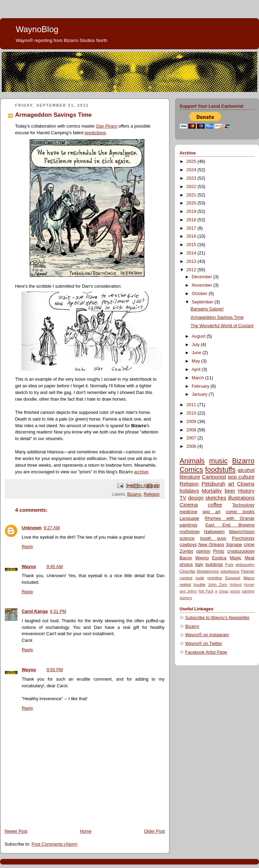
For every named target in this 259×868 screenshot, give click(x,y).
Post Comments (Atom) (54, 844)
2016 (192, 236)
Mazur (249, 578)
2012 (192, 270)
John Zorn (218, 584)
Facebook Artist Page (206, 652)
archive (141, 472)
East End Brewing (230, 525)
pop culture (241, 477)
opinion (203, 551)
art (231, 484)
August (199, 336)
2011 (192, 405)
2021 (192, 195)
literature (190, 477)
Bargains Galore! (207, 309)
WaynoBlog (37, 29)
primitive (215, 578)
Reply (27, 547)
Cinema (189, 505)
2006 (192, 446)
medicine (188, 512)
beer (230, 491)
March (199, 378)
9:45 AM (55, 567)
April (197, 370)
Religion (152, 494)
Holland (236, 585)
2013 (192, 261)
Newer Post (16, 831)
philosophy (245, 565)
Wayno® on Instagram (207, 635)
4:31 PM (58, 611)
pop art (212, 512)
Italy (199, 565)
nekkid (185, 584)
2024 (192, 170)
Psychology (243, 538)
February (201, 386)
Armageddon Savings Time (217, 317)
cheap (223, 591)
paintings (188, 525)
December (203, 277)
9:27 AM (52, 528)
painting (248, 591)
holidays (189, 491)
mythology (190, 532)
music (219, 461)
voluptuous (230, 571)
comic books (240, 512)
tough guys (213, 538)
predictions (95, 133)
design (196, 498)
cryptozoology (241, 551)
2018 (192, 220)
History (246, 491)
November (203, 285)
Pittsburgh (213, 484)
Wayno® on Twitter (204, 644)
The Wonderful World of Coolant (222, 326)
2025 (192, 162)
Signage (234, 545)
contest (186, 578)
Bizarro (134, 494)
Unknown (32, 528)
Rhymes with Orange (230, 518)
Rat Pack (206, 591)
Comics (191, 469)
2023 (192, 178)
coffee (215, 505)
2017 (192, 228)
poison (235, 591)
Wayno (29, 567)
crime (249, 545)
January (200, 394)
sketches (216, 498)
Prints (219, 551)
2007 (192, 438)
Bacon (186, 558)
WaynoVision (242, 532)
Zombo (186, 551)
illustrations (241, 498)
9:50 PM (55, 670)
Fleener (248, 571)
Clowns (246, 484)
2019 (192, 211)
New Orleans (211, 545)
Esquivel (233, 578)
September (203, 302)
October (200, 294)
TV (183, 498)
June (197, 353)
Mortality (212, 491)
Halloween (214, 532)
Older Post (154, 831)
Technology (243, 505)
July (196, 345)
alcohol (246, 470)
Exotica (219, 558)
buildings (214, 565)
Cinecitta (187, 571)
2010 (192, 413)
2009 (192, 422)
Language (189, 518)
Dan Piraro (107, 126)
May (197, 361)
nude (200, 578)
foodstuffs (220, 469)
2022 (192, 187)
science (187, 538)
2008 (192, 430)
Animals (192, 461)
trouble (200, 584)
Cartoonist (214, 477)
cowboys (188, 545)
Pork (229, 565)
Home (86, 831)
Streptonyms (208, 571)
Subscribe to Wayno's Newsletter (217, 618)
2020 (192, 203)
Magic (236, 558)
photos (186, 565)
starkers (186, 598)
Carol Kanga (35, 611)
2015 (192, 245)
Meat (250, 558)
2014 (192, 253)
